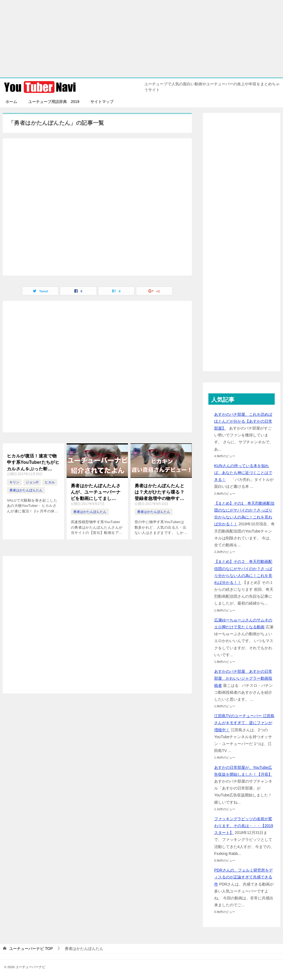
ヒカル (50, 482)
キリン (14, 482)
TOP (31, 949)
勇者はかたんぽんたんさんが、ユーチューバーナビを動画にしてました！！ (96, 492)
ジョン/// (32, 482)
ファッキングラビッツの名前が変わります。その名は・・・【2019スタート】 (244, 826)
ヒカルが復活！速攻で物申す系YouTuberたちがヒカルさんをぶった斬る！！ (33, 462)
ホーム (11, 102)
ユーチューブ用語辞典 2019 (54, 102)
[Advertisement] (141, 39)
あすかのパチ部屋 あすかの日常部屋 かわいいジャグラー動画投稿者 (243, 678)
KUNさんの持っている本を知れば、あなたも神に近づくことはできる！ (243, 473)
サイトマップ (102, 102)
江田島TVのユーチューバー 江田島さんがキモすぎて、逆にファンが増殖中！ (244, 723)
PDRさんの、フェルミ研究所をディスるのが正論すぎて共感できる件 (243, 877)
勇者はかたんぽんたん (26, 490)
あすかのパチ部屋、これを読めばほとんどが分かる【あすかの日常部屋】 (243, 421)
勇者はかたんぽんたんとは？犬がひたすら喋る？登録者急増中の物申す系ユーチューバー (159, 492)
